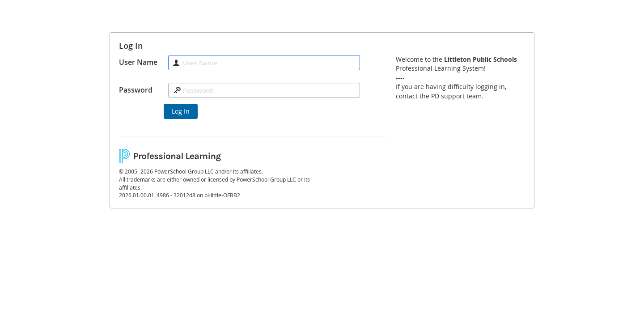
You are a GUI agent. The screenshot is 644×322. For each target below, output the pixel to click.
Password (136, 90)
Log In (181, 111)
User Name (138, 62)
